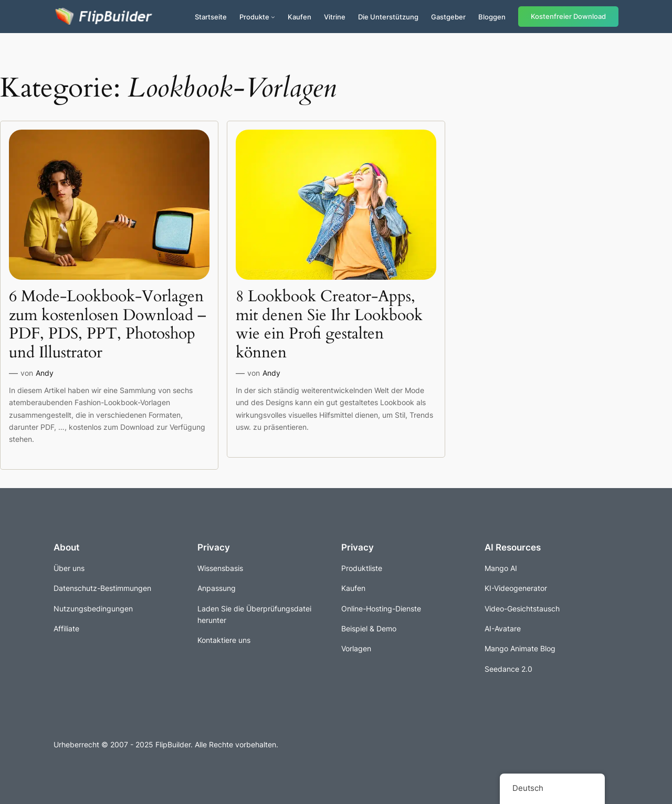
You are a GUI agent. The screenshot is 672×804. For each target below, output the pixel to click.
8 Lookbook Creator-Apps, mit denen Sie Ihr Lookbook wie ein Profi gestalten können (329, 325)
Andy (45, 373)
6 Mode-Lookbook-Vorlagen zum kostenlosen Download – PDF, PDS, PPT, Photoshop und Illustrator (108, 325)
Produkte (254, 17)
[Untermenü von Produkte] (273, 17)
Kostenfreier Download (568, 17)
